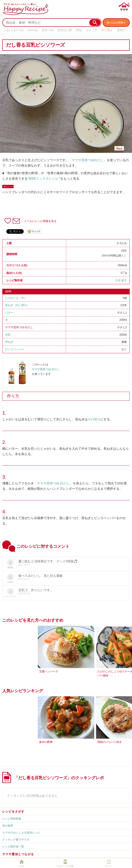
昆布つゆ (48, 30)
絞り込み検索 (115, 23)
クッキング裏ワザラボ (16, 840)
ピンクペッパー (15, 349)
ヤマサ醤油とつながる (18, 854)
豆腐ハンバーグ (49, 671)
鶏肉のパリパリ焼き (110, 742)
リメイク (92, 30)
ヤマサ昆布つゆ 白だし (19, 327)
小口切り (94, 419)
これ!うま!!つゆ (13, 30)
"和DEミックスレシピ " (44, 179)
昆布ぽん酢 (65, 30)
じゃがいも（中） (16, 298)
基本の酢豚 (46, 742)
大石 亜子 (121, 280)
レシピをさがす (13, 812)
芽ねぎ (9, 342)
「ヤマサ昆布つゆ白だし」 (88, 160)
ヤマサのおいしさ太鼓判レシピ (21, 833)
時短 (79, 30)
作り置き (107, 30)
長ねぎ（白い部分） (17, 305)
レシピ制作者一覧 (13, 847)
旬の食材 (8, 826)
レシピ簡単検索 (12, 819)
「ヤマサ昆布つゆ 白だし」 (53, 483)
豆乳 (8, 335)
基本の (121, 30)
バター (9, 313)
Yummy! (33, 30)
